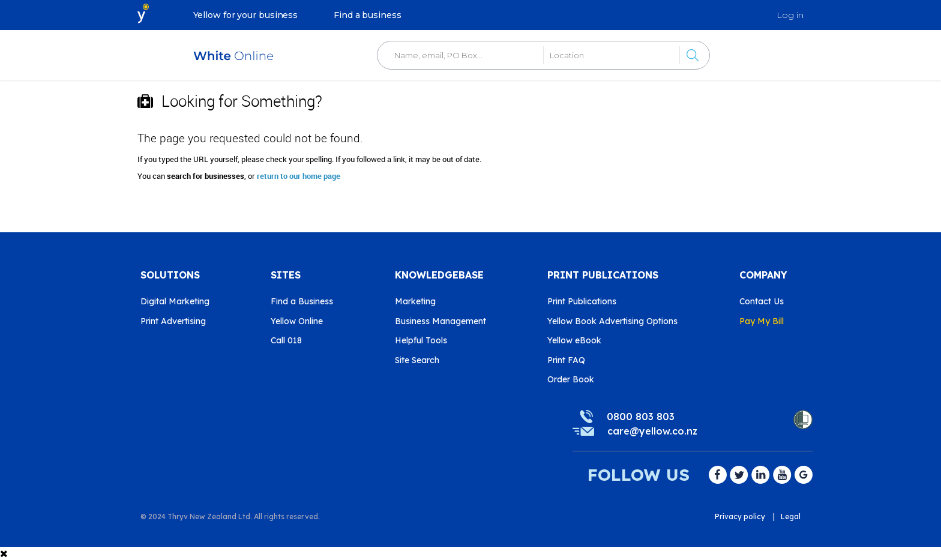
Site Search (417, 360)
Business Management (440, 321)
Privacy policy (740, 516)
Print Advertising (173, 321)
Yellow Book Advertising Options (612, 321)
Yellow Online (297, 321)
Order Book (571, 379)
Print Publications (582, 301)
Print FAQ (566, 360)
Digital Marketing (175, 301)
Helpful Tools (421, 340)
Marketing (415, 301)
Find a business (368, 15)
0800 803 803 (641, 417)
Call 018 (286, 340)
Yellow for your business (246, 15)
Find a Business (302, 301)
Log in (790, 15)
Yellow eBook (574, 340)
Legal (791, 516)
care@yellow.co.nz (652, 431)
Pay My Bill (762, 321)
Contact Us (762, 301)
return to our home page (299, 176)
